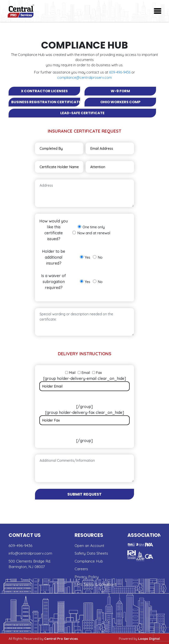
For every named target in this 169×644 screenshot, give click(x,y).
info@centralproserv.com (30, 553)
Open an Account (89, 546)
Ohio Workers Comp (120, 102)
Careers (81, 569)
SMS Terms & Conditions (96, 584)
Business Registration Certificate (46, 102)
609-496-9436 (120, 72)
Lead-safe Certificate (82, 113)
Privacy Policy (87, 577)
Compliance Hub (89, 561)
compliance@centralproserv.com (84, 78)
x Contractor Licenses (44, 91)
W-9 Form (120, 91)
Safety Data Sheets (91, 553)
